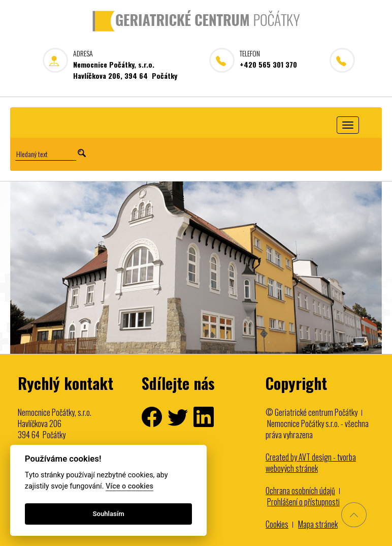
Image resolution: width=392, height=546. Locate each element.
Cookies (277, 524)
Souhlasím (109, 514)
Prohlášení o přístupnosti (303, 502)
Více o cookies (129, 486)
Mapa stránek (318, 524)
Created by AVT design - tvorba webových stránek (311, 463)
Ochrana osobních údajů (300, 491)
